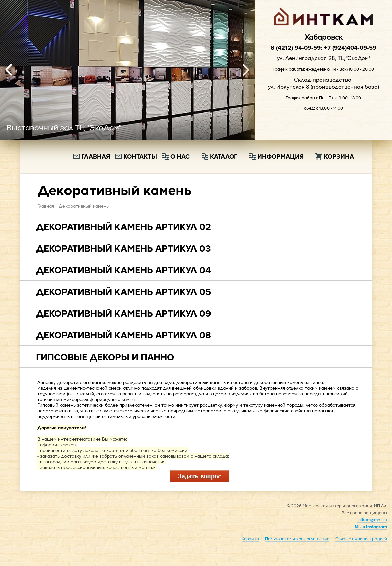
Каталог (224, 156)
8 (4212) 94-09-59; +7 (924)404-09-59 (323, 47)
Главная (96, 156)
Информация (281, 156)
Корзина (339, 156)
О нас (180, 156)
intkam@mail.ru (372, 520)
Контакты (140, 156)
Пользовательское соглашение (297, 539)
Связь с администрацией (361, 539)
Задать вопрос (200, 476)
